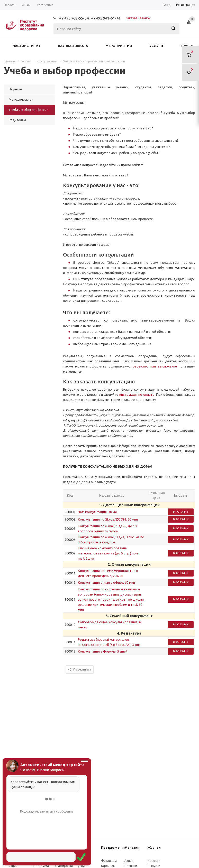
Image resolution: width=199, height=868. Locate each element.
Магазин (132, 847)
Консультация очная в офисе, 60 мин (106, 582)
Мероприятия (119, 46)
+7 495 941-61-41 (106, 18)
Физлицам (109, 861)
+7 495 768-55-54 (74, 18)
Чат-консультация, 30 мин (98, 512)
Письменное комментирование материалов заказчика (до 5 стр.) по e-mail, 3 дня (109, 553)
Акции (13, 866)
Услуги (156, 46)
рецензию (142, 366)
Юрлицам (108, 866)
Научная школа (73, 46)
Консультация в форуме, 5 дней (103, 651)
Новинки (131, 866)
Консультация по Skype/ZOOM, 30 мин (108, 519)
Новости (154, 861)
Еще (187, 46)
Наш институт (26, 46)
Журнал (154, 847)
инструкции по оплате (137, 394)
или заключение (164, 366)
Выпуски (154, 866)
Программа (40, 866)
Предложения (113, 847)
